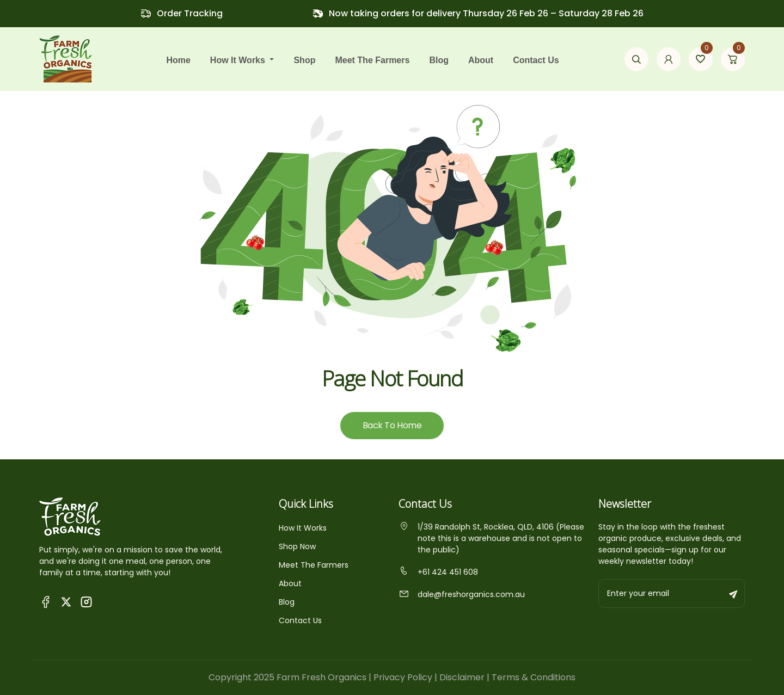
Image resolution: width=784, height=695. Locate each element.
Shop (304, 60)
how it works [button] (239, 60)
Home (178, 60)
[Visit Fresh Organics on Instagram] (86, 601)
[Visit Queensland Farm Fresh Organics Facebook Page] (46, 601)
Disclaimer (462, 677)
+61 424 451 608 (438, 572)
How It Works (303, 528)
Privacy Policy (403, 677)
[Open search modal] (636, 59)
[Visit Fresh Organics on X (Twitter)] (66, 602)
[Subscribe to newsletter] (734, 593)
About (481, 60)
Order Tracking (190, 13)
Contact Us (536, 60)
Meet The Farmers (314, 565)
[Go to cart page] (733, 59)
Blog (439, 60)
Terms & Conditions (534, 677)
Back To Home (392, 425)
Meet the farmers (372, 60)
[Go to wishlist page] (701, 59)
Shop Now (297, 546)
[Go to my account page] (669, 59)
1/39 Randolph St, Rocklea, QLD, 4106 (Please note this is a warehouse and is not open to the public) (491, 538)
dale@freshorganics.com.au (462, 594)
